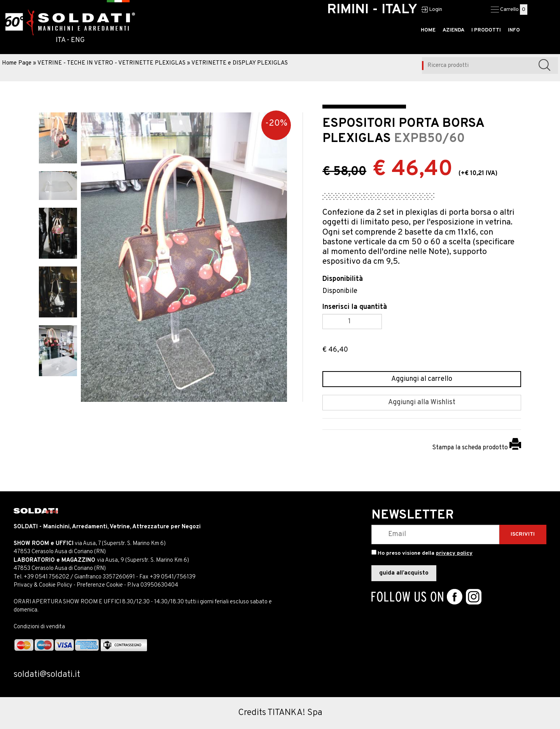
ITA (60, 40)
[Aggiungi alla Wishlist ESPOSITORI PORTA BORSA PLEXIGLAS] (422, 403)
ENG (78, 40)
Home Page (17, 63)
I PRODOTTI (486, 30)
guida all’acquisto (404, 573)
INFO (514, 30)
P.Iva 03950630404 (153, 585)
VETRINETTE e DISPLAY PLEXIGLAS (240, 63)
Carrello (509, 10)
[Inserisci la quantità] (352, 322)
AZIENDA (453, 30)
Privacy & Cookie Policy (43, 585)
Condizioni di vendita (39, 627)
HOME (428, 30)
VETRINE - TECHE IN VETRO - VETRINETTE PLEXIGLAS (111, 63)
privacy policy (454, 553)
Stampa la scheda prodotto (477, 448)
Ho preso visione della (425, 553)
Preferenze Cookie (100, 585)
